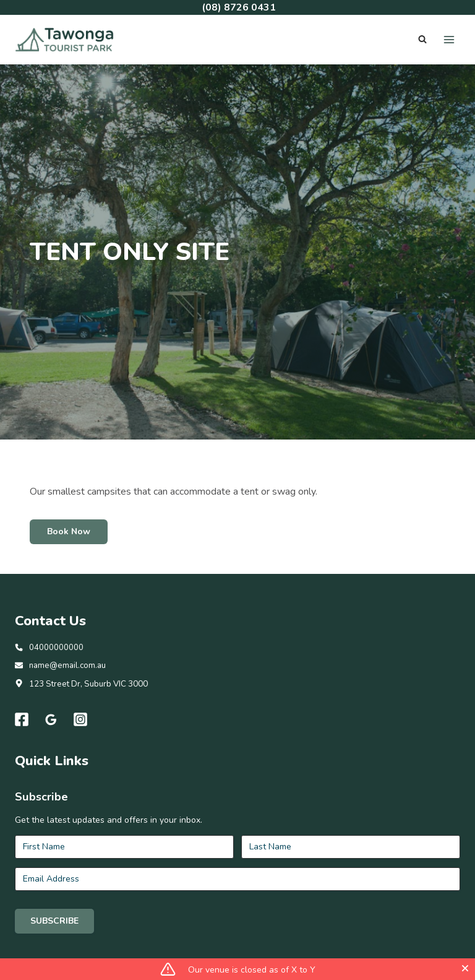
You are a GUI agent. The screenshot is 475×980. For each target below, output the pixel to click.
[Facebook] (22, 737)
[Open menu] (449, 39)
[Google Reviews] (51, 737)
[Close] (465, 968)
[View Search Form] (422, 40)
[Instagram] (81, 737)
